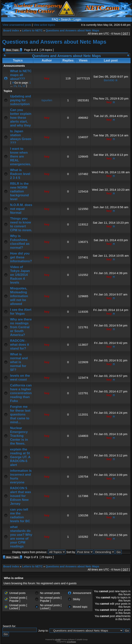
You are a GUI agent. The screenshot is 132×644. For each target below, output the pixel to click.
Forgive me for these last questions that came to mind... (20, 414)
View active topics (44, 25)
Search (66, 19)
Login (77, 19)
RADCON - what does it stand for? (20, 345)
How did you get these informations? (21, 257)
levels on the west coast (20, 378)
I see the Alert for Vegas (21, 312)
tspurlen (47, 100)
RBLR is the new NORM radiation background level (19, 191)
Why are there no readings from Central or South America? (21, 327)
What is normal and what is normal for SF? (19, 362)
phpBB (58, 640)
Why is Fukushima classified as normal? (20, 242)
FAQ (55, 19)
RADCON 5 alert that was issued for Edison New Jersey (21, 496)
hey (47, 78)
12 (24, 86)
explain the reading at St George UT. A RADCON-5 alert (20, 457)
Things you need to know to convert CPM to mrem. (21, 224)
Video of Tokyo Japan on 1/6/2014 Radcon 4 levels (20, 275)
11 (19, 86)
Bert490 (109, 80)
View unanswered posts (17, 25)
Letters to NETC (32, 30)
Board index (11, 30)
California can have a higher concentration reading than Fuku (21, 393)
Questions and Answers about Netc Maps (72, 30)
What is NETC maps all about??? (21, 75)
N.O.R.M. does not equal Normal (21, 209)
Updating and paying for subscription (21, 100)
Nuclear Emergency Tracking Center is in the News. (19, 436)
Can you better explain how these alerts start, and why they (21, 118)
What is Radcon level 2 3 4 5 (20, 174)
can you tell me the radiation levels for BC (20, 515)
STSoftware (71, 642)
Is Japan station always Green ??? (21, 137)
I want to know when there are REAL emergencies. (21, 156)
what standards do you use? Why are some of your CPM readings (21, 537)
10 (15, 86)
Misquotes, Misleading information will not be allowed (19, 296)
